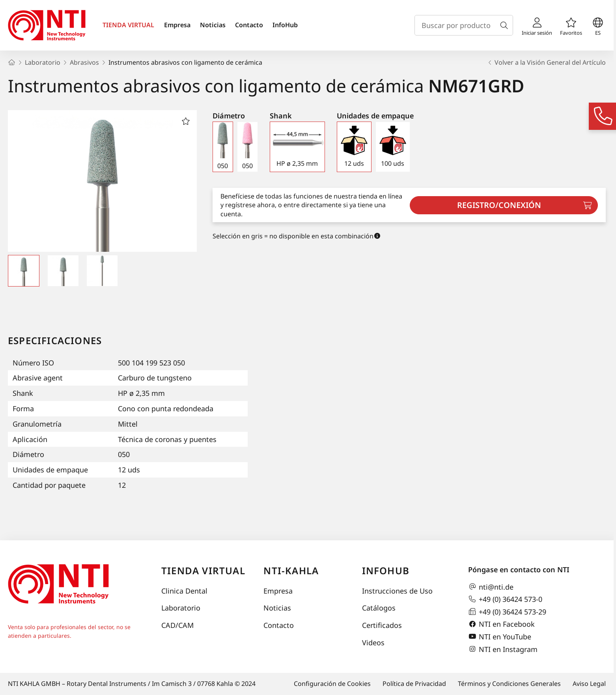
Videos (373, 643)
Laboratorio (181, 608)
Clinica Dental (184, 591)
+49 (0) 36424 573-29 (507, 612)
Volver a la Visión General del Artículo (546, 62)
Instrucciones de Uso (397, 591)
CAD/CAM (177, 625)
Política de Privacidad (414, 684)
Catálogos (379, 608)
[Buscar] (506, 25)
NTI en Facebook (501, 624)
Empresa (177, 25)
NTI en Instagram (503, 649)
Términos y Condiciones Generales (509, 684)
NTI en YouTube (500, 637)
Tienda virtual (203, 570)
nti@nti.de (491, 587)
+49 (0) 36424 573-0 (505, 599)
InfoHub (285, 25)
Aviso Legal (589, 684)
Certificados (382, 625)
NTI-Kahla (291, 570)
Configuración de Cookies (332, 684)
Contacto (249, 25)
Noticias (213, 25)
